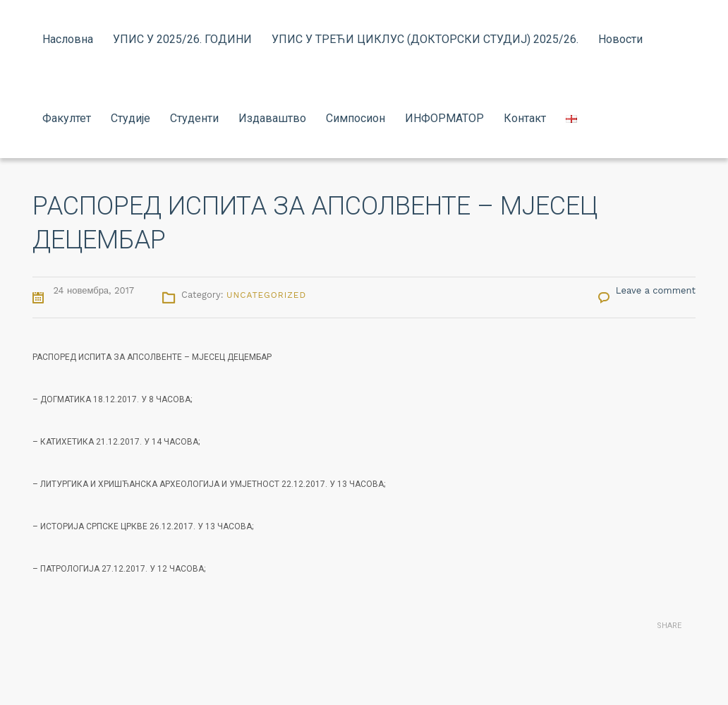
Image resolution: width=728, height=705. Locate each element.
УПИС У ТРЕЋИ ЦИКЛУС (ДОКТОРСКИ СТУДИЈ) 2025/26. (425, 39)
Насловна (68, 39)
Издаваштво (272, 118)
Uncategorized (266, 295)
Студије (131, 118)
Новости (620, 39)
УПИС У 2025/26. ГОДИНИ (182, 39)
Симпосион (356, 118)
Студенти (194, 118)
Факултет (67, 118)
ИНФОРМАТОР (444, 118)
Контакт (525, 118)
